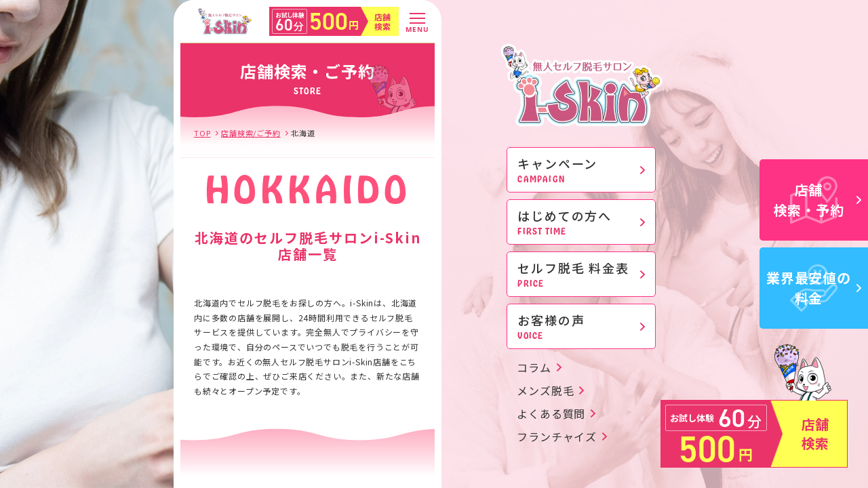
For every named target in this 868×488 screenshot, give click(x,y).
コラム (534, 367)
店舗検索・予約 (818, 200)
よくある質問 (551, 413)
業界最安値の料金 (814, 288)
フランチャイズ (557, 436)
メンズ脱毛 (545, 390)
